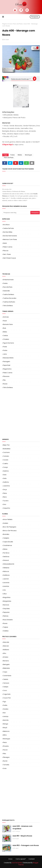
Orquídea (6, 609)
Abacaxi (6, 646)
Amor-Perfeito (8, 519)
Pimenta (6, 746)
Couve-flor (7, 698)
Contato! (32, 859)
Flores (5, 347)
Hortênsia (6, 575)
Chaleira (6, 339)
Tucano (6, 501)
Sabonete (6, 291)
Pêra (4, 754)
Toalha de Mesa (9, 294)
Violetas (6, 631)
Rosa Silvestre (8, 620)
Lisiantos (6, 586)
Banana (6, 661)
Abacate (6, 642)
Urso (5, 504)
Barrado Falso (8, 324)
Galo (5, 475)
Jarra (5, 354)
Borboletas (7, 449)
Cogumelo (7, 694)
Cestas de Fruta (8, 228)
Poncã (5, 750)
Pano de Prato (18, 24)
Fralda (5, 283)
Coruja (5, 467)
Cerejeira (6, 538)
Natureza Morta (8, 358)
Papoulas (6, 612)
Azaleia (6, 523)
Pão (4, 380)
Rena (5, 497)
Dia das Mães (8, 232)
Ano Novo (6, 225)
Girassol (6, 560)
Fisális (5, 705)
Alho (5, 653)
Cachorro (6, 452)
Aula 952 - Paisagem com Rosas (26, 845)
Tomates (6, 765)
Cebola (6, 679)
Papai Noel (7, 365)
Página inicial (7, 24)
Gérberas (6, 568)
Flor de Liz (6, 553)
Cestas (5, 336)
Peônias (6, 616)
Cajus (5, 672)
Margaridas (7, 601)
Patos (5, 493)
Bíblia (5, 332)
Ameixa (6, 657)
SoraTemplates (17, 863)
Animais (6, 317)
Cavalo (6, 460)
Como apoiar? (21, 859)
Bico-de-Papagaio (10, 527)
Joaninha (6, 486)
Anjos (5, 321)
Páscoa (6, 251)
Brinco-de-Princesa (10, 531)
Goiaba (6, 709)
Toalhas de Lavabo (10, 298)
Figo (4, 702)
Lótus (5, 594)
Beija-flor (6, 445)
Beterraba (6, 668)
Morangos (29, 155)
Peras (5, 742)
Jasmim (6, 579)
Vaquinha (6, 508)
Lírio (4, 590)
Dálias (5, 549)
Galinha (6, 471)
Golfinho (6, 482)
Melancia (6, 731)
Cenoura (6, 683)
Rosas (5, 384)
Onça (5, 490)
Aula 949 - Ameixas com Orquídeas (22, 827)
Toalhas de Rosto (9, 302)
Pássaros (6, 376)
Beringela (6, 664)
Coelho (5, 464)
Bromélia (6, 534)
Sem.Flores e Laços (9, 258)
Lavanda (6, 583)
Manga (6, 724)
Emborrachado (8, 280)
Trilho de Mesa (8, 306)
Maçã (5, 728)
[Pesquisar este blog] (16, 213)
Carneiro (6, 456)
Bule (4, 328)
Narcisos (6, 605)
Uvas (5, 768)
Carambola (7, 676)
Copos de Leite (8, 542)
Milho (5, 735)
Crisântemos (8, 545)
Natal (5, 243)
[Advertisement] (22, 266)
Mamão (6, 720)
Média (20, 155)
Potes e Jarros (8, 247)
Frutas (13, 155)
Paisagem (7, 361)
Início (10, 859)
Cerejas (6, 687)
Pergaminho (7, 369)
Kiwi (4, 713)
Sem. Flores (7, 254)
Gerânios (6, 557)
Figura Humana (8, 343)
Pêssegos (6, 757)
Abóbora (6, 650)
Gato (5, 478)
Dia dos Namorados (10, 236)
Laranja (6, 716)
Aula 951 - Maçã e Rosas (22, 836)
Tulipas (6, 627)
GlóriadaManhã (9, 564)
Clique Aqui (8, 144)
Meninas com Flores (10, 239)
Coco (5, 690)
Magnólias (7, 597)
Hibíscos (6, 571)
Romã (5, 761)
